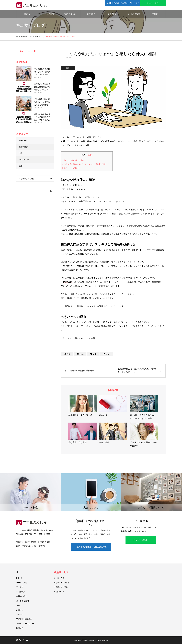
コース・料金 (59, 578)
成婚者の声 (91, 14)
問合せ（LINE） (141, 540)
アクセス (20, 587)
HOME (27, 14)
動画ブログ (23, 147)
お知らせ (20, 610)
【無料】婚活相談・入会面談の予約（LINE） (91, 548)
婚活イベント (24, 160)
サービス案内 (48, 14)
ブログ (155, 14)
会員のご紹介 (22, 596)
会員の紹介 (112, 14)
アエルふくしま (70, 14)
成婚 (21, 166)
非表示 (89, 155)
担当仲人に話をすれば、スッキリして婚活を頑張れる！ (87, 164)
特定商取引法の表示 (24, 619)
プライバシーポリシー (25, 624)
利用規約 (20, 628)
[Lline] (93, 354)
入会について (59, 592)
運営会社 (20, 614)
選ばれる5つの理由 (61, 583)
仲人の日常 (23, 141)
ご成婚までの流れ (61, 587)
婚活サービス (61, 572)
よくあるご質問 (134, 14)
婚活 (68, 68)
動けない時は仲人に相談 (73, 160)
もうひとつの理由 (71, 168)
